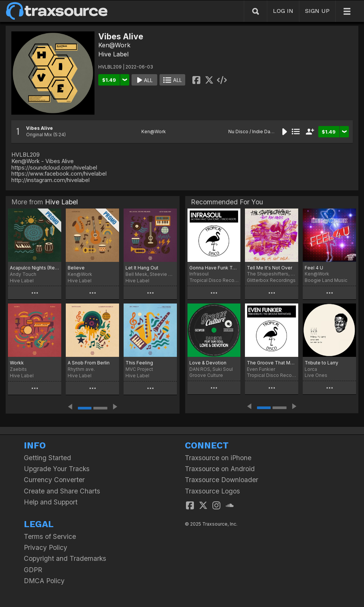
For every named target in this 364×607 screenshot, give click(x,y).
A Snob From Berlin (89, 363)
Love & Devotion (208, 363)
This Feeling (139, 363)
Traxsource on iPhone (218, 458)
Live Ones (316, 375)
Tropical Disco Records (214, 280)
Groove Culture (206, 375)
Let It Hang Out (142, 268)
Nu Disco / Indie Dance (253, 132)
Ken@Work (114, 45)
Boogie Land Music (326, 280)
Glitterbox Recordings (271, 280)
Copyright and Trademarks (65, 558)
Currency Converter (54, 480)
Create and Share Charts (62, 491)
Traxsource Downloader (221, 480)
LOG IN (283, 11)
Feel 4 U (314, 268)
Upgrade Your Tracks (57, 469)
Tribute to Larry (321, 363)
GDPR (33, 570)
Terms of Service (50, 536)
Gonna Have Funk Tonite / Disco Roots (214, 268)
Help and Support (51, 502)
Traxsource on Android (220, 469)
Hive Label (113, 54)
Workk (17, 363)
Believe (76, 268)
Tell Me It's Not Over (270, 268)
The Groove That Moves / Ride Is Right (272, 363)
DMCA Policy (44, 581)
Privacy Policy (46, 547)
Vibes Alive (39, 128)
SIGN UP (317, 11)
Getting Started (47, 458)
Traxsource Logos (212, 491)
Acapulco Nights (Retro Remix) (35, 268)
